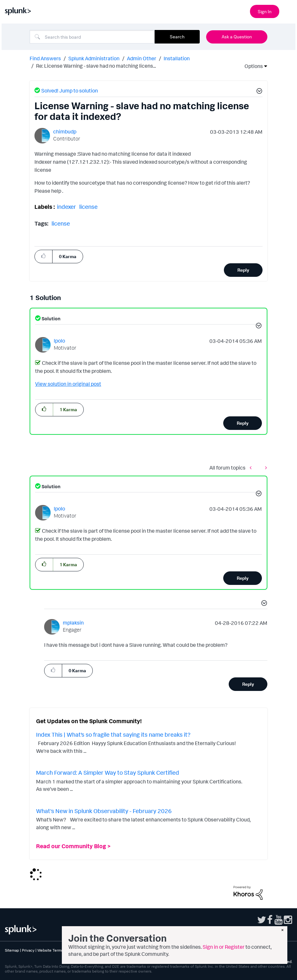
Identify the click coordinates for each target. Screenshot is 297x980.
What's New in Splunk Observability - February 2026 (104, 811)
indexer (67, 207)
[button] (258, 92)
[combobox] (92, 37)
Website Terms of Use (56, 950)
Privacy (28, 950)
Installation (177, 58)
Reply (243, 270)
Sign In (265, 11)
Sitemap (12, 950)
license (88, 207)
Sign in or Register (224, 947)
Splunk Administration (94, 58)
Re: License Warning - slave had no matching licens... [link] (96, 66)
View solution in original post (68, 384)
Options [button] (252, 66)
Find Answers (45, 58)
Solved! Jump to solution (70, 91)
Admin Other (142, 58)
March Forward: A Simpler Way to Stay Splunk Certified (108, 772)
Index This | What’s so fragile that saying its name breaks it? (113, 734)
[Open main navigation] (288, 11)
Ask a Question (237, 37)
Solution (51, 319)
